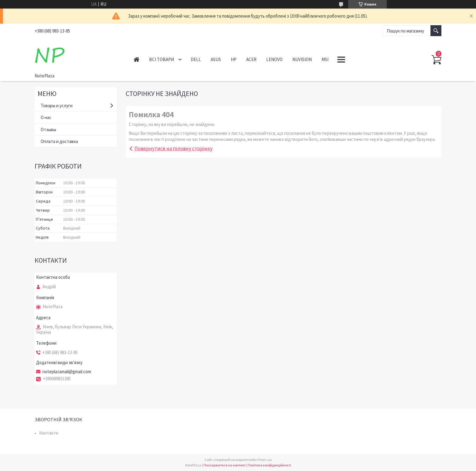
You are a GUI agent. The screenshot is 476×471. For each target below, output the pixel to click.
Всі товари (161, 59)
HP (234, 59)
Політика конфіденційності (269, 465)
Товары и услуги (57, 106)
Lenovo (274, 59)
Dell (196, 59)
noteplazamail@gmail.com (67, 372)
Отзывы (48, 130)
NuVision (302, 59)
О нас (46, 117)
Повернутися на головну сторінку (173, 148)
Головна (136, 59)
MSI (325, 59)
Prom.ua (265, 460)
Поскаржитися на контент (224, 465)
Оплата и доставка (59, 141)
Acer (251, 59)
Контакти (49, 433)
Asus (216, 59)
